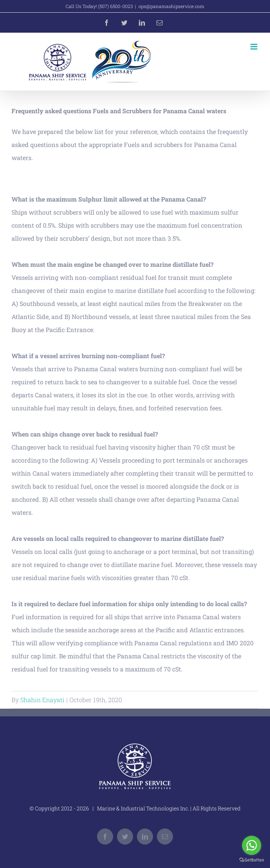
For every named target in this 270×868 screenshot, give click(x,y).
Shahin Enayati (42, 700)
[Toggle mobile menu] (254, 47)
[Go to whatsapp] (252, 845)
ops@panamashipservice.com (171, 6)
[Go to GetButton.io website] (252, 860)
